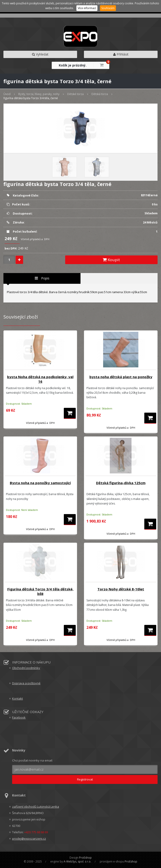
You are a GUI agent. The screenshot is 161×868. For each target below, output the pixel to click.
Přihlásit (121, 54)
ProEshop (85, 858)
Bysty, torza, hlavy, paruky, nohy (39, 94)
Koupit (111, 260)
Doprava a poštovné (26, 683)
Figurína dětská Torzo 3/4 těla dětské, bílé (40, 591)
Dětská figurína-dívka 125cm (121, 483)
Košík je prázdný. (73, 65)
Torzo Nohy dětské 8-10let (121, 589)
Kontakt (17, 698)
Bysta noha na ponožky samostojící (40, 483)
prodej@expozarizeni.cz (29, 839)
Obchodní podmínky (26, 668)
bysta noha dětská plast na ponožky (121, 377)
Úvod (7, 94)
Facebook (19, 717)
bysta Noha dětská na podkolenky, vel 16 (40, 379)
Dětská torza (100, 94)
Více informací (87, 8)
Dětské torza (75, 94)
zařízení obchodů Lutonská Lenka (36, 807)
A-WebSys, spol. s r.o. (77, 861)
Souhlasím (108, 8)
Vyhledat (40, 54)
